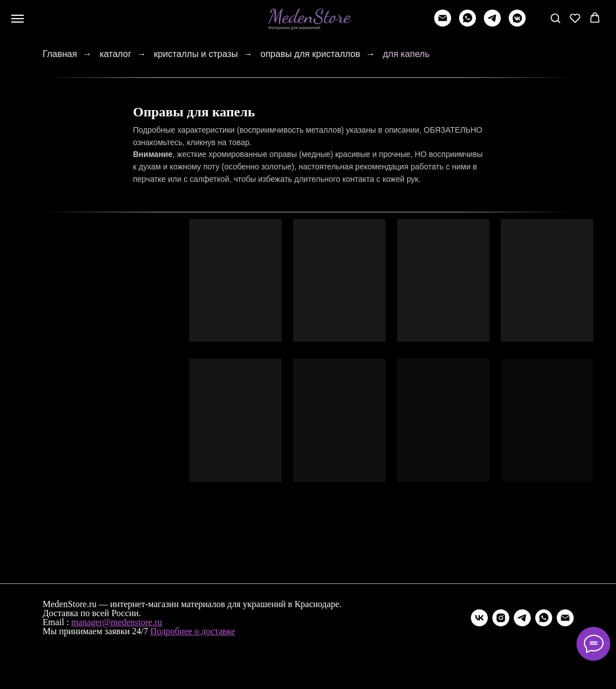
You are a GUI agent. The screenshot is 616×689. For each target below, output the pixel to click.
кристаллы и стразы (196, 54)
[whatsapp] (468, 23)
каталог (115, 54)
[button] (555, 18)
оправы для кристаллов (310, 54)
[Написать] (443, 23)
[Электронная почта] (565, 618)
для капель (406, 54)
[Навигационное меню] (18, 19)
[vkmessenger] (517, 23)
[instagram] (501, 618)
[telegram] (492, 23)
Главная (60, 54)
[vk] (479, 618)
